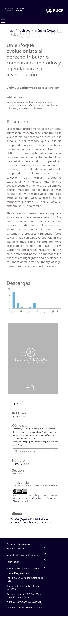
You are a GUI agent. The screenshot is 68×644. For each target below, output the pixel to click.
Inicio (10, 30)
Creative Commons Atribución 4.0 (35, 500)
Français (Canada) (41, 522)
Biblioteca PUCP (15, 549)
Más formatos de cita (25, 451)
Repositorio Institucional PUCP (23, 555)
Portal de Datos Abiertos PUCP (23, 569)
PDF (19, 404)
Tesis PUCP (13, 562)
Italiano (43, 519)
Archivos (24, 30)
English (34, 519)
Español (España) (20, 519)
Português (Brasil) (21, 522)
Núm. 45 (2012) (45, 30)
